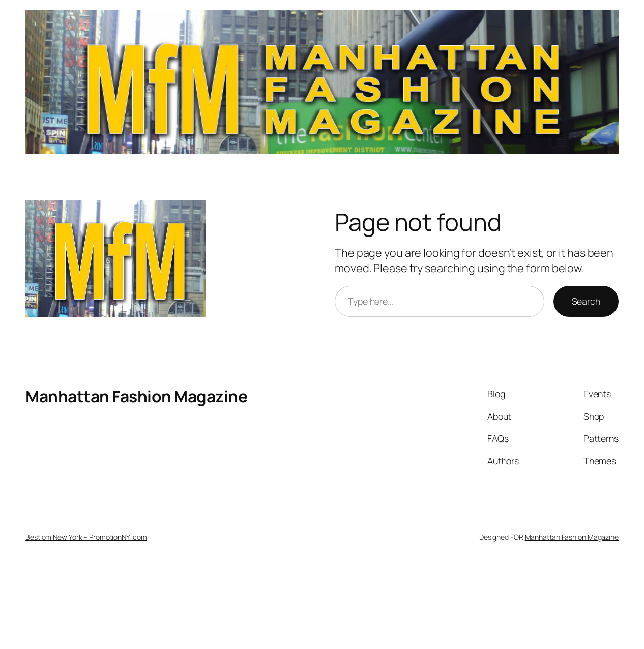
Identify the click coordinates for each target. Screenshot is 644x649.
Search (586, 301)
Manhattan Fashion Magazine (136, 396)
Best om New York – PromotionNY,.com (86, 537)
